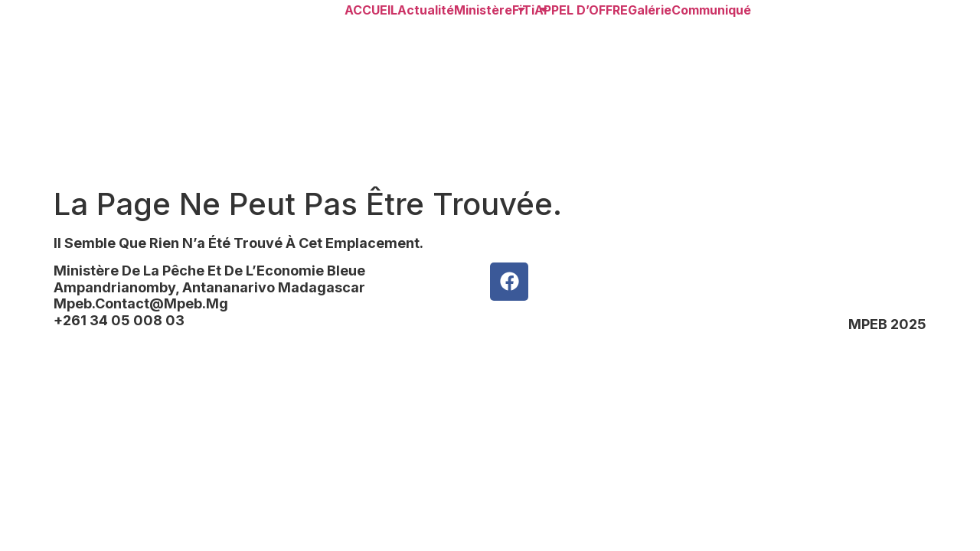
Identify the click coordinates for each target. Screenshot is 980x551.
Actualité (426, 10)
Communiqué (711, 10)
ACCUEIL (371, 10)
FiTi (523, 10)
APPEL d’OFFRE (581, 10)
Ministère (483, 10)
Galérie (650, 10)
